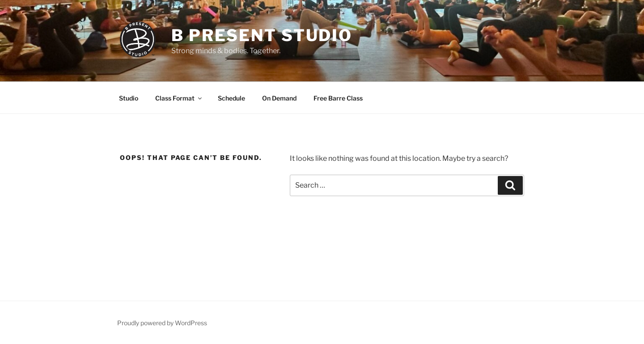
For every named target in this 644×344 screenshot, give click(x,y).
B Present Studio (262, 35)
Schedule (231, 98)
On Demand (279, 98)
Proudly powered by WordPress (162, 323)
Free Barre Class (338, 98)
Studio (129, 98)
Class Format (179, 98)
